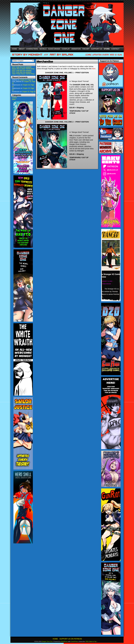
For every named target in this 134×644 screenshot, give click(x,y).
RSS (87, 641)
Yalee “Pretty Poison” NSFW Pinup (23, 74)
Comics (14, 98)
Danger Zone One (47, 641)
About (22, 49)
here (94, 69)
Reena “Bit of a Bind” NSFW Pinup (23, 69)
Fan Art (86, 49)
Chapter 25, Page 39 (26, 80)
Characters (32, 49)
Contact (115, 49)
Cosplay (66, 49)
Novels (43, 49)
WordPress (64, 641)
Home (14, 49)
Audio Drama (54, 49)
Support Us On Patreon (71, 639)
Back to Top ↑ (93, 641)
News (14, 99)
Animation (76, 49)
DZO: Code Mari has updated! (22, 67)
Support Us (97, 49)
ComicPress (74, 641)
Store (107, 49)
